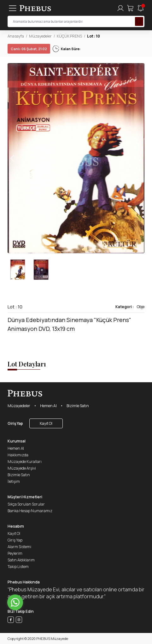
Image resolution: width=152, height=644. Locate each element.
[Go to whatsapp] (15, 602)
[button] (139, 158)
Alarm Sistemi (19, 547)
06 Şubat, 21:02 (29, 49)
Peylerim (15, 553)
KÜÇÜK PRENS (69, 36)
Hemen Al (48, 406)
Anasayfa (16, 36)
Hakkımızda (18, 455)
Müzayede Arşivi (22, 468)
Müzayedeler (40, 36)
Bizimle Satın (78, 406)
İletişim (14, 481)
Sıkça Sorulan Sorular (26, 504)
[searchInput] (76, 21)
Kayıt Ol (46, 423)
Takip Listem (18, 567)
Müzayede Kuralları (25, 462)
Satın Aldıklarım (21, 560)
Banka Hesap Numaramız (30, 511)
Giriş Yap (15, 423)
